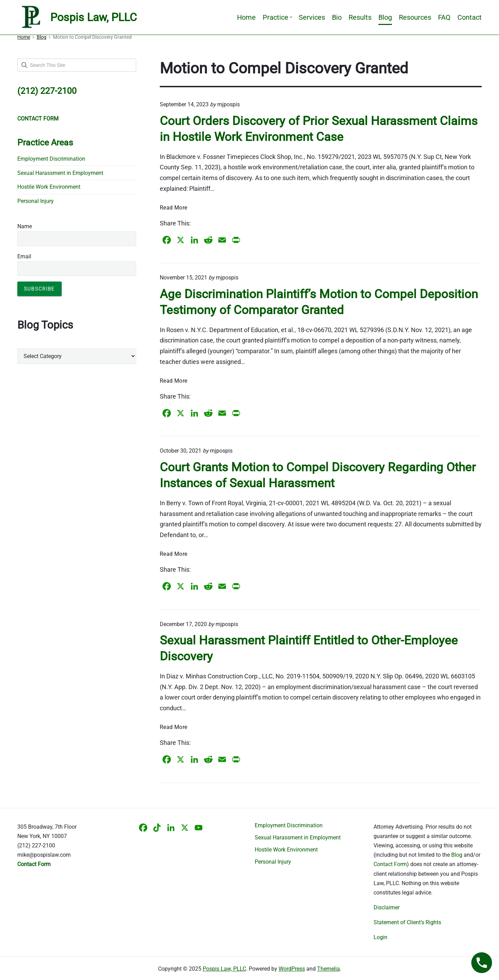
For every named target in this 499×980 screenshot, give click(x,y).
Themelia (329, 969)
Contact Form (390, 864)
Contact (470, 17)
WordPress (292, 969)
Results (360, 17)
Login (380, 937)
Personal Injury (36, 201)
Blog (385, 17)
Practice (277, 17)
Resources (415, 17)
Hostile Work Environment (49, 187)
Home (246, 17)
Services (312, 17)
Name (25, 226)
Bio (337, 17)
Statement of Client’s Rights (407, 922)
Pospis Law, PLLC (224, 969)
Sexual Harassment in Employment (60, 173)
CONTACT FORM (38, 119)
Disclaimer (387, 907)
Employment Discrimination (51, 159)
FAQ (444, 17)
